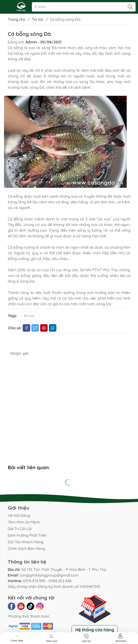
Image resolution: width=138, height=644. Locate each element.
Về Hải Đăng (19, 515)
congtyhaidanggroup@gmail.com (49, 575)
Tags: (13, 316)
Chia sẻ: (15, 328)
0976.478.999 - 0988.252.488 (47, 581)
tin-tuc (29, 316)
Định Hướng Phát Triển (27, 535)
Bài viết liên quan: (29, 467)
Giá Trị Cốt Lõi (20, 529)
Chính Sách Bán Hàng (26, 548)
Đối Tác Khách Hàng (26, 542)
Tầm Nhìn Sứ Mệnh (24, 522)
